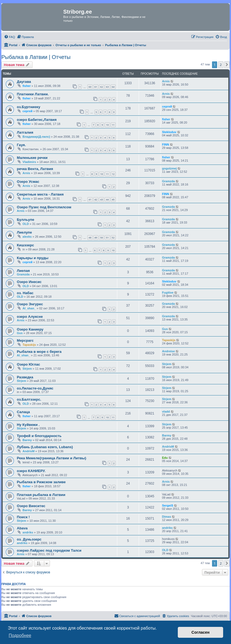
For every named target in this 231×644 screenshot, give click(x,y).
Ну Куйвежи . (28, 425)
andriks (28, 532)
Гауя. (21, 145)
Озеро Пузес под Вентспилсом (44, 207)
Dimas (167, 517)
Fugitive (168, 293)
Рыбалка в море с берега (39, 352)
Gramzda (168, 181)
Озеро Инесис (29, 282)
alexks (27, 237)
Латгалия (25, 132)
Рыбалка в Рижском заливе (41, 482)
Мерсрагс (25, 340)
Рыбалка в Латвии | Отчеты (36, 57)
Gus (20, 333)
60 (90, 87)
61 (96, 87)
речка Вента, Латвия (35, 169)
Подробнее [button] (20, 635)
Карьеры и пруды (33, 258)
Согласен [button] (200, 632)
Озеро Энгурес (30, 304)
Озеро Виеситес (31, 506)
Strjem (27, 369)
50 (102, 238)
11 (113, 125)
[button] (227, 65)
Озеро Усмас (28, 182)
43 (102, 200)
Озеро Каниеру (30, 329)
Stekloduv (169, 132)
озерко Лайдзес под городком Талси (49, 550)
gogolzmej (169, 168)
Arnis (166, 81)
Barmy (27, 440)
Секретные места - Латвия (40, 194)
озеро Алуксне (30, 317)
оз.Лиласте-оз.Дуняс (35, 388)
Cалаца (23, 412)
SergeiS (168, 505)
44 (107, 200)
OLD (26, 224)
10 (107, 125)
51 (107, 238)
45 (113, 200)
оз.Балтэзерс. (29, 399)
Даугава (24, 82)
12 (113, 174)
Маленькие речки (32, 158)
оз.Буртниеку (29, 107)
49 (96, 238)
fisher (27, 86)
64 (113, 87)
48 (90, 238)
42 (96, 200)
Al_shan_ (29, 308)
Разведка (25, 377)
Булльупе (26, 220)
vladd (166, 411)
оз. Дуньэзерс (29, 539)
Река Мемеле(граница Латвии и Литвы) (52, 458)
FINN (166, 144)
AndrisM (29, 451)
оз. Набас (25, 293)
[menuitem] (10, 37)
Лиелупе (24, 232)
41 (90, 200)
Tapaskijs (29, 345)
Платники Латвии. (33, 94)
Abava (22, 528)
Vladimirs (29, 162)
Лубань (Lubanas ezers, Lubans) (45, 447)
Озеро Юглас (29, 364)
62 (102, 87)
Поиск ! (23, 517)
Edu (165, 458)
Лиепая (23, 271)
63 (107, 87)
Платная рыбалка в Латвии (41, 495)
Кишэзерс (25, 245)
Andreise (168, 351)
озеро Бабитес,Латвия (37, 120)
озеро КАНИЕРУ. (31, 471)
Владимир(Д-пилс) (36, 137)
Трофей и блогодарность (39, 436)
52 (113, 238)
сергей (27, 111)
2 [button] (221, 65)
